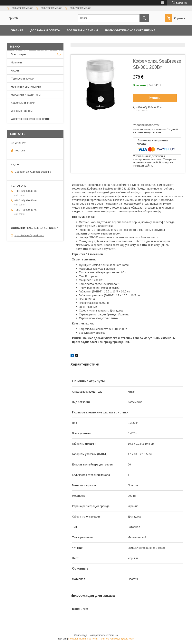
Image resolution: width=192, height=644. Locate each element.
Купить (155, 98)
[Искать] (144, 18)
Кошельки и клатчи (23, 103)
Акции (15, 71)
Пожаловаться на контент (83, 639)
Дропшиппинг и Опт (144, 41)
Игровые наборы (22, 111)
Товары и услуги (104, 41)
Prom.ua (113, 635)
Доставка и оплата (45, 30)
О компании (20, 51)
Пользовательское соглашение (130, 30)
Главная (17, 30)
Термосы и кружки (23, 79)
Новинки (16, 62)
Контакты (77, 41)
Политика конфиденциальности (36, 41)
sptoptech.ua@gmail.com (29, 235)
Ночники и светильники (26, 87)
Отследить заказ (50, 51)
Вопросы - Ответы (85, 51)
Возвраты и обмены (82, 30)
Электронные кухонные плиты (31, 119)
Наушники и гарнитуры (26, 95)
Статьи (112, 51)
